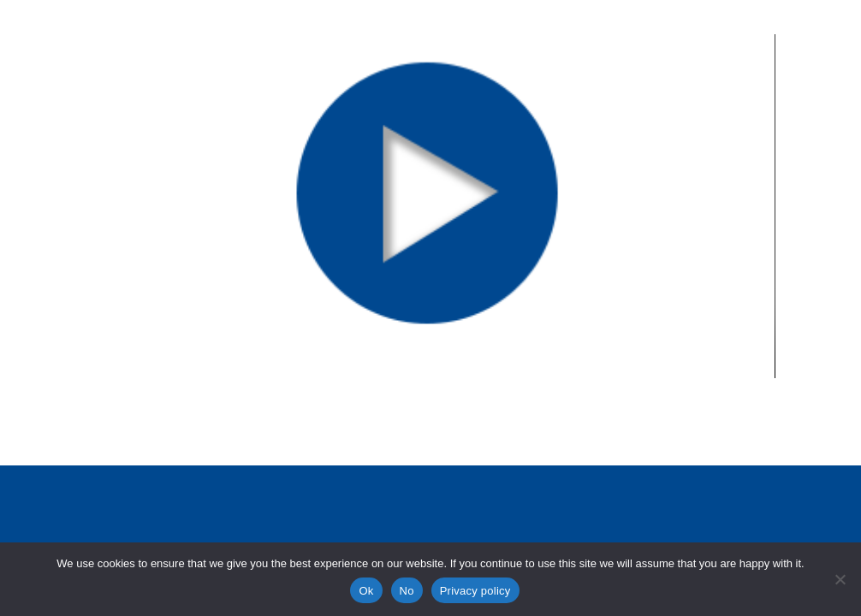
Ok (366, 591)
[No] (840, 579)
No (407, 591)
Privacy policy (475, 591)
